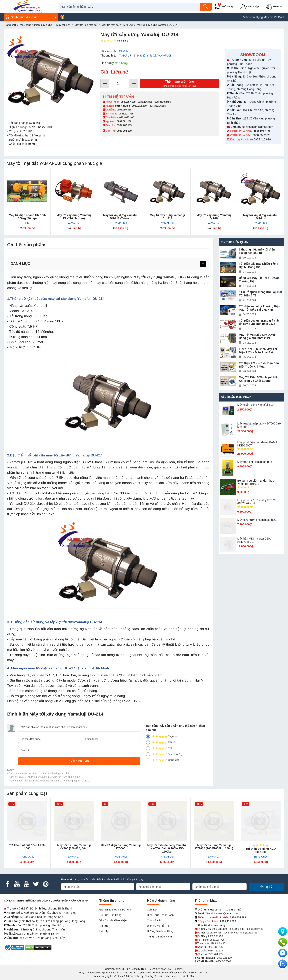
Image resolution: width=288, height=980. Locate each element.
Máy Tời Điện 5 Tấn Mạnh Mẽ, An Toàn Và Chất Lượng (258, 379)
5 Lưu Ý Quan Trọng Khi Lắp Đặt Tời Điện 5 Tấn (260, 294)
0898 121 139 (261, 131)
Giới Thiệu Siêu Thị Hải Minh (116, 910)
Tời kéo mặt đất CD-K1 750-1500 (27, 847)
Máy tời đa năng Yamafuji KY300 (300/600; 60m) (74, 847)
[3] (148, 748)
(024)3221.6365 (157, 106)
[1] (148, 760)
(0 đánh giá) (115, 41)
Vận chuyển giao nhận (113, 920)
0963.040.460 (127, 117)
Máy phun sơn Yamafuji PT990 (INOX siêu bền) (256, 502)
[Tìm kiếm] (207, 7)
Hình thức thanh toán (160, 915)
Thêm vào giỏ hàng (179, 84)
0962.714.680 (139, 106)
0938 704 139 (215, 954)
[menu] (203, 264)
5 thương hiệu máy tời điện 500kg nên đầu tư (257, 251)
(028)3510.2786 (162, 102)
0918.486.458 (122, 106)
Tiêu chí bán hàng (110, 915)
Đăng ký (266, 887)
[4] (148, 742)
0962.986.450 (124, 110)
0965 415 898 (262, 139)
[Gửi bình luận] (79, 761)
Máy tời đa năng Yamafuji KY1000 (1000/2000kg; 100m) (214, 847)
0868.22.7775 (126, 114)
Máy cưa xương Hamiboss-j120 (257, 520)
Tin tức (104, 926)
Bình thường (164, 754)
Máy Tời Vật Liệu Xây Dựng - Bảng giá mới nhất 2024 (258, 336)
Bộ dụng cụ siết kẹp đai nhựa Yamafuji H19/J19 (256, 482)
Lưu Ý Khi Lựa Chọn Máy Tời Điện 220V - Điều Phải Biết (258, 351)
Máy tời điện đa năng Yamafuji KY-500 (121, 847)
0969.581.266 (124, 121)
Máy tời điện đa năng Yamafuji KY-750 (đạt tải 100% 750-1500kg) (167, 848)
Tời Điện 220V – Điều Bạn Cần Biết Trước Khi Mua (259, 365)
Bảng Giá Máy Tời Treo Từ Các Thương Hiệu (259, 280)
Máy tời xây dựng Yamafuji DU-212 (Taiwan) (121, 217)
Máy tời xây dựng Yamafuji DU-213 (167, 217)
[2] (148, 754)
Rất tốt (161, 742)
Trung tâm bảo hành (159, 937)
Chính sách (154, 920)
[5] (148, 736)
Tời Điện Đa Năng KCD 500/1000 (261, 850)
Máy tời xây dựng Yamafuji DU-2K (214, 217)
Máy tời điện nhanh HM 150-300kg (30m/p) (27, 217)
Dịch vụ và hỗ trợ (158, 926)
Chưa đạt (162, 760)
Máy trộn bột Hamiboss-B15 (255, 462)
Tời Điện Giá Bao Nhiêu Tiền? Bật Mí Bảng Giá (258, 265)
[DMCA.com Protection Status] (38, 947)
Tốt (159, 748)
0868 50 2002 (262, 135)
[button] (275, 7)
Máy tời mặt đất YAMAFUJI (154, 56)
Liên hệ (104, 931)
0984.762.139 (124, 125)
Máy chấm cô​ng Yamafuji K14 (256, 405)
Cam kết (152, 910)
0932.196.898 (145, 102)
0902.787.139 (128, 102)
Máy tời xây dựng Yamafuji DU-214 (261, 217)
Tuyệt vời (162, 736)
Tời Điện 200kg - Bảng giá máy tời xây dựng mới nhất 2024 (259, 322)
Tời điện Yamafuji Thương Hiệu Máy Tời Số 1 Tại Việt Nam (259, 308)
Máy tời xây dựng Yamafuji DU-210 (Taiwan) (74, 217)
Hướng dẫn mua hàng (160, 931)
